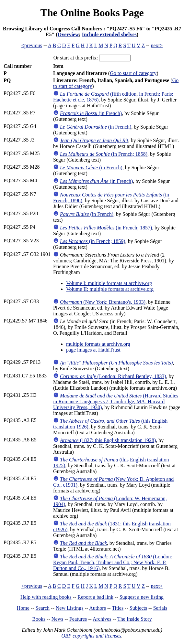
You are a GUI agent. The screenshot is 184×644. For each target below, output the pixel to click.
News (57, 619)
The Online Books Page (92, 13)
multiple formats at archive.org (98, 344)
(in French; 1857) (106, 228)
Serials (160, 608)
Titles (118, 608)
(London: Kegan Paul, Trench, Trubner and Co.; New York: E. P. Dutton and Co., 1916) (113, 562)
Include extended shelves (109, 34)
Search (43, 608)
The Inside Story (135, 619)
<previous (32, 45)
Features (78, 619)
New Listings (70, 608)
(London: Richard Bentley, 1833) (113, 376)
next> (157, 45)
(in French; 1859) (93, 241)
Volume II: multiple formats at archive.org (110, 289)
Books (39, 619)
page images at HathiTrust (93, 350)
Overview (68, 34)
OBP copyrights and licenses (91, 636)
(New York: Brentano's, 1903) (103, 302)
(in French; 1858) (104, 154)
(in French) (91, 113)
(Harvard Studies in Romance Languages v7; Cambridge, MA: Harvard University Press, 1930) (116, 401)
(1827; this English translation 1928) (108, 440)
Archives (102, 619)
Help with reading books (46, 597)
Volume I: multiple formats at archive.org (109, 283)
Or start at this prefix (75, 58)
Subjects (138, 608)
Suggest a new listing (142, 597)
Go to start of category (133, 73)
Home (23, 608)
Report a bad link (95, 597)
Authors (98, 608)
